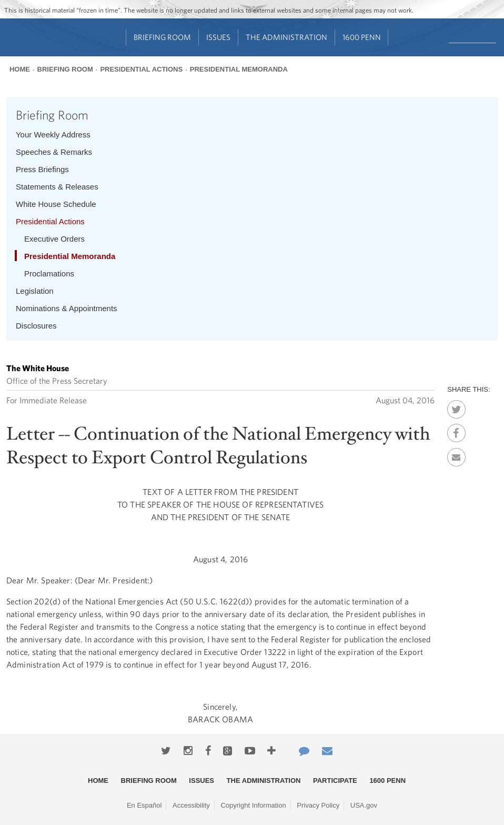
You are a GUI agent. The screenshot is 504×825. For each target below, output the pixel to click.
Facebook (456, 430)
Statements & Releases (57, 187)
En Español (144, 805)
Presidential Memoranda (239, 69)
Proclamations (49, 274)
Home (20, 69)
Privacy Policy (318, 805)
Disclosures (36, 326)
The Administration (286, 37)
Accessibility (191, 805)
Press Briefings (42, 169)
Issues (218, 37)
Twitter (456, 406)
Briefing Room (162, 37)
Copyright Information (253, 805)
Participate (335, 781)
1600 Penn (362, 37)
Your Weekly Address (53, 135)
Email (456, 454)
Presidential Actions (141, 69)
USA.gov (364, 805)
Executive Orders (54, 239)
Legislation (35, 291)
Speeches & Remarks (54, 152)
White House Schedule (56, 204)
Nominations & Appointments (67, 308)
